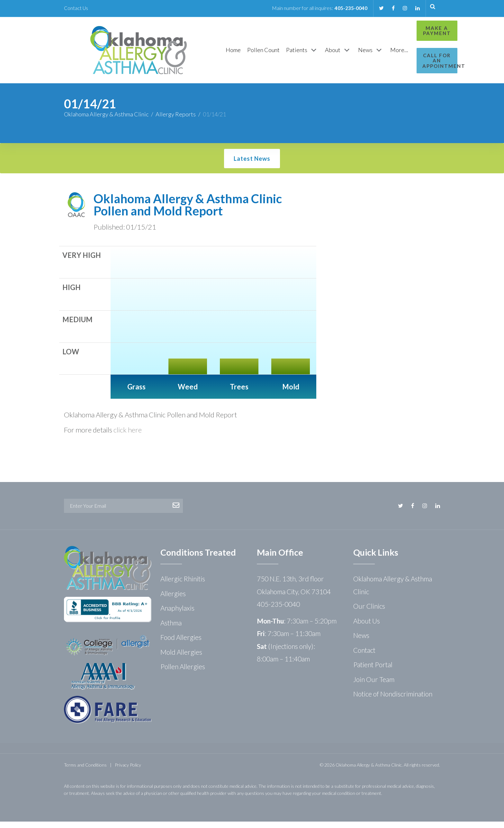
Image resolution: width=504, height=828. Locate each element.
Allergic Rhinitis (183, 585)
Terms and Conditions (85, 771)
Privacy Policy (128, 771)
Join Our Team (374, 686)
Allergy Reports (176, 121)
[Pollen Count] (230, 53)
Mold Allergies (181, 658)
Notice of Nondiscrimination (393, 700)
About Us (367, 627)
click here (128, 436)
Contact (364, 656)
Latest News (252, 165)
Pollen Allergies (183, 673)
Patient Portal (373, 671)
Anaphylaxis (177, 614)
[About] (305, 53)
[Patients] (269, 53)
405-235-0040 (349, 8)
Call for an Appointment (412, 58)
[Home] (200, 53)
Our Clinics (369, 612)
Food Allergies (181, 644)
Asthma (171, 629)
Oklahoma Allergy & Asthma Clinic (106, 121)
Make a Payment (412, 31)
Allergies (173, 600)
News (361, 642)
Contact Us (76, 8)
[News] (337, 53)
